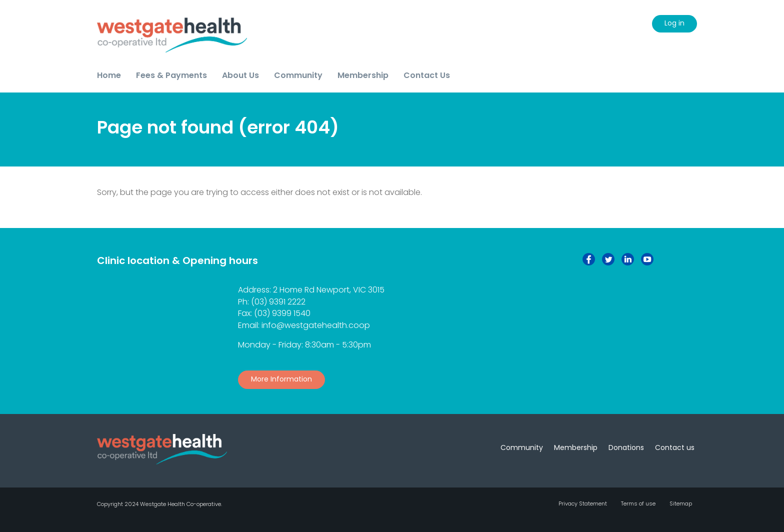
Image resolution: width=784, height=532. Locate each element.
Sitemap (681, 503)
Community (522, 447)
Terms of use (638, 503)
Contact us (675, 447)
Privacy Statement (583, 503)
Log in (674, 23)
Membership (576, 447)
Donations (626, 447)
